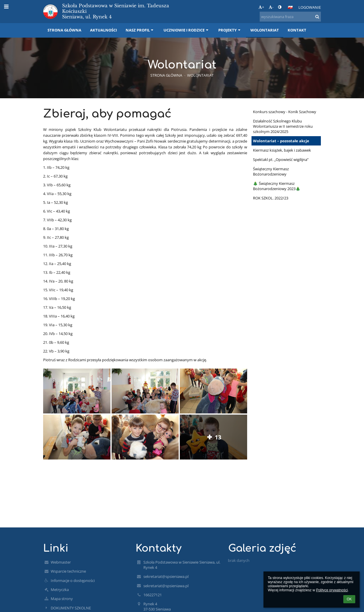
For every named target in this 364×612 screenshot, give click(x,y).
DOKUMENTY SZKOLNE (71, 608)
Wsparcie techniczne (68, 571)
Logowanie (310, 7)
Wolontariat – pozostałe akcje (281, 141)
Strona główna (166, 75)
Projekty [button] (230, 30)
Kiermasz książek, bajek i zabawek (282, 150)
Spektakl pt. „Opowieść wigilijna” (281, 159)
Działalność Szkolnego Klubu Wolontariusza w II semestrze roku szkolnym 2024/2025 (283, 126)
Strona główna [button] (64, 30)
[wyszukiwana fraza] (290, 17)
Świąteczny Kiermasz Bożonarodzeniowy (271, 171)
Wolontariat (200, 75)
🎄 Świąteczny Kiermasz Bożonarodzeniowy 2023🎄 (277, 186)
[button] (290, 7)
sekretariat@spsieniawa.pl (166, 576)
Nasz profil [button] (140, 30)
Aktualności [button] (103, 30)
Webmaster (61, 562)
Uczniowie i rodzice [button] (187, 30)
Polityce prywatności (332, 590)
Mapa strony (62, 599)
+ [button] (261, 7)
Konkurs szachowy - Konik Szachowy (285, 112)
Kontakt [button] (297, 30)
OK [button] (349, 599)
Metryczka (60, 590)
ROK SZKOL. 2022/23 (271, 198)
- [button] (271, 7)
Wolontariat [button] (265, 30)
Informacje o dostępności (73, 581)
